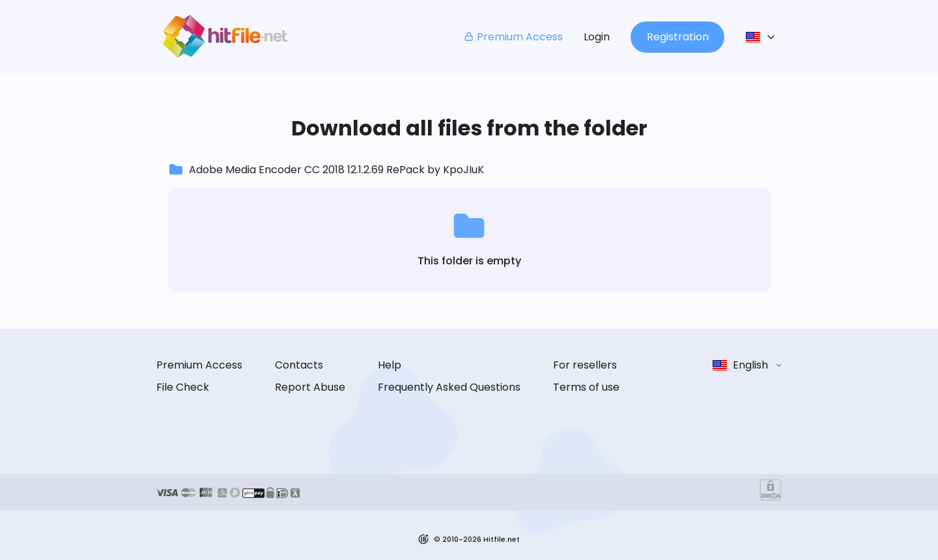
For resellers (585, 365)
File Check (183, 387)
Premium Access (513, 37)
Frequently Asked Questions (449, 387)
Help (390, 365)
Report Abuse (310, 387)
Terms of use (586, 387)
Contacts (299, 365)
